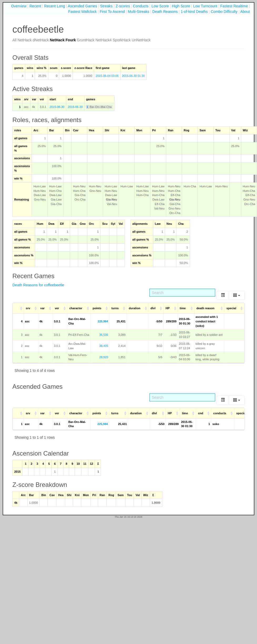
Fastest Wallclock (82, 12)
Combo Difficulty (224, 12)
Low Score (160, 6)
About (245, 12)
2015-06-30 (57, 107)
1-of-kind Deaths (194, 12)
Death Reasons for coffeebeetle (38, 285)
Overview (19, 6)
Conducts (141, 6)
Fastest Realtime (234, 6)
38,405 (104, 346)
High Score (181, 6)
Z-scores (123, 6)
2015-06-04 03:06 (107, 76)
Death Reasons (165, 12)
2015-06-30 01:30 (133, 76)
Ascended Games (82, 6)
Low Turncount (205, 6)
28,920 (104, 357)
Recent (35, 6)
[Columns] (237, 295)
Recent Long (55, 6)
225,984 (103, 321)
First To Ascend (112, 12)
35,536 (104, 335)
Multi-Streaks (139, 12)
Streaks (106, 6)
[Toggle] (223, 295)
